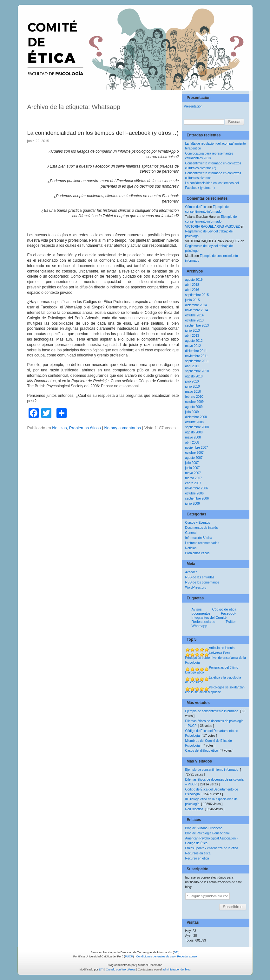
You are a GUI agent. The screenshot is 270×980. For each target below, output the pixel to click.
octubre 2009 (194, 402)
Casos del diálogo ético (202, 751)
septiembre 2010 (197, 371)
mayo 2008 (193, 437)
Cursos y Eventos (198, 523)
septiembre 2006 (197, 498)
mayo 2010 (193, 392)
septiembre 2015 (197, 295)
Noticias (59, 428)
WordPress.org (196, 587)
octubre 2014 (194, 315)
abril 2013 (192, 336)
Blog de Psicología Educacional (207, 833)
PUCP (129, 956)
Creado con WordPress (121, 970)
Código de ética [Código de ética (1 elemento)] (224, 609)
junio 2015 (193, 300)
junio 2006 (193, 504)
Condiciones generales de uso (155, 956)
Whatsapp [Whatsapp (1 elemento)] (200, 626)
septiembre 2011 (197, 361)
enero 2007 (193, 483)
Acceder (191, 572)
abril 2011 (192, 366)
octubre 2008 (194, 422)
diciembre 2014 (196, 305)
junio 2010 (193, 386)
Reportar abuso (187, 956)
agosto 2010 (194, 376)
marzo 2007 (194, 478)
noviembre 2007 (197, 448)
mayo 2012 (193, 346)
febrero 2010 (194, 397)
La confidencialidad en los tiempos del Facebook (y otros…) (103, 133)
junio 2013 (193, 331)
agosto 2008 (194, 432)
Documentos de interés (202, 528)
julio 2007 (192, 463)
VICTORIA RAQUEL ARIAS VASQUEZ (213, 227)
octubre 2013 (194, 320)
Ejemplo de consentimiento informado (212, 711)
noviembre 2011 (197, 356)
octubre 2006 (194, 493)
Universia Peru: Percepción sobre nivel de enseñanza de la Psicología (216, 658)
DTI (176, 952)
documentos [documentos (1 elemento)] (201, 614)
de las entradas (200, 577)
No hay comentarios (122, 428)
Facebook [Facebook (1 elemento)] (228, 614)
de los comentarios (202, 582)
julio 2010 (192, 381)
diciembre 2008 (196, 417)
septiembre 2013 (197, 325)
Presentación (193, 106)
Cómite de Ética (197, 207)
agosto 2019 (194, 280)
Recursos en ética (198, 853)
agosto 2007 (194, 458)
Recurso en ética (197, 858)
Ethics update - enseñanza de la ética (212, 848)
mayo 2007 (193, 473)
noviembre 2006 (197, 488)
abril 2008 (192, 442)
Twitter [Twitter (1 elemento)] (231, 622)
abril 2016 (192, 290)
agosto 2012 (194, 341)
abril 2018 (192, 285)
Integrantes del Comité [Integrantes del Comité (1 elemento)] (209, 618)
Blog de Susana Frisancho (204, 828)
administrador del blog (177, 970)
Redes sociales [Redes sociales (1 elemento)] (204, 622)
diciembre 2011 (196, 351)
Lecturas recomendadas (202, 543)
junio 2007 (193, 468)
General (191, 533)
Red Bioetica (194, 809)
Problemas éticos (85, 428)
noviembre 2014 (197, 310)
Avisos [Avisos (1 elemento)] (197, 609)
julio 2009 (192, 412)
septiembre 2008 (197, 427)
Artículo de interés (222, 648)
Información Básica (199, 538)
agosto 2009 (194, 407)
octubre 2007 (194, 453)
